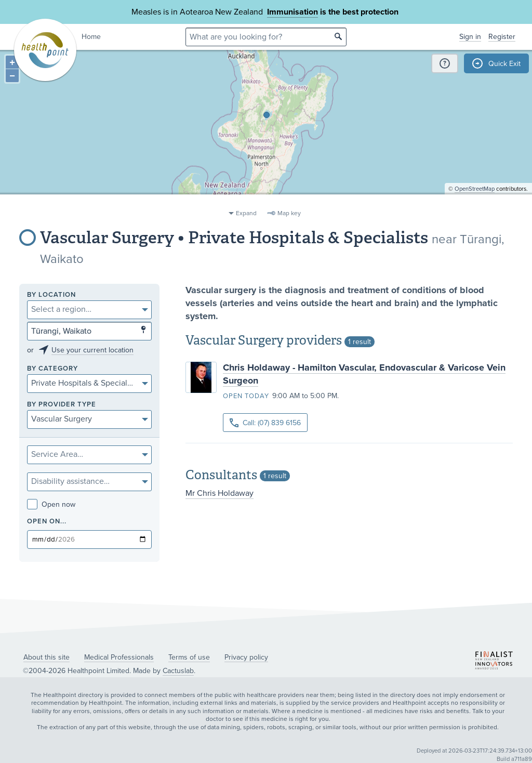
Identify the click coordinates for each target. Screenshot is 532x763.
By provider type (62, 405)
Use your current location (92, 350)
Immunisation (292, 12)
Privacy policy (246, 657)
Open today (246, 396)
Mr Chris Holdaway (220, 493)
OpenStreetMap (475, 200)
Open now (51, 504)
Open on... (47, 522)
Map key (289, 213)
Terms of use (189, 657)
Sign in (470, 37)
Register (502, 37)
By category (52, 369)
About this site (46, 657)
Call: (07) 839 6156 (265, 423)
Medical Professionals (119, 657)
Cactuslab (178, 671)
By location (51, 295)
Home (91, 37)
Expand (246, 213)
